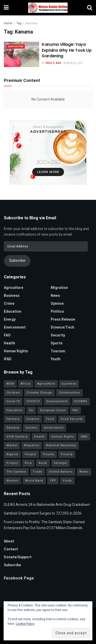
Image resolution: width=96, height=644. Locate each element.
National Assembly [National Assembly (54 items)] (61, 445)
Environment (15, 327)
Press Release (63, 319)
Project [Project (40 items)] (12, 463)
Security (58, 335)
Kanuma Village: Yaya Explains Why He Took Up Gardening (67, 50)
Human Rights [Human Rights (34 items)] (63, 437)
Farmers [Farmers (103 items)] (13, 419)
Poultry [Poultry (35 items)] (49, 454)
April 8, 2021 (73, 63)
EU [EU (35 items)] (31, 410)
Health (9, 343)
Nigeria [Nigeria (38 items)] (12, 454)
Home (8, 23)
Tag (19, 23)
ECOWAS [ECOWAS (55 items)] (81, 401)
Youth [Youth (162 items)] (67, 481)
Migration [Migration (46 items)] (32, 445)
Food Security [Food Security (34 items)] (72, 419)
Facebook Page (19, 578)
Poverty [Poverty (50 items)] (67, 454)
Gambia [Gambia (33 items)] (13, 428)
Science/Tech (62, 327)
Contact (11, 549)
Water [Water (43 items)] (84, 472)
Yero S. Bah (53, 63)
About (9, 541)
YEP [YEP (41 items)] (53, 481)
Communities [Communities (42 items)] (70, 393)
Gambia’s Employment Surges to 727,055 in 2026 (43, 513)
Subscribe (17, 261)
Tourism (58, 351)
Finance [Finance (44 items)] (33, 419)
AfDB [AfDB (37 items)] (10, 384)
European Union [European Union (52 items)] (53, 410)
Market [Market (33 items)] (12, 445)
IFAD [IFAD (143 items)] (84, 437)
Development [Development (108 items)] (57, 401)
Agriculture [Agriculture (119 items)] (46, 384)
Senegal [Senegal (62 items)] (60, 463)
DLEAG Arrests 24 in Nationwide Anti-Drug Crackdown (47, 505)
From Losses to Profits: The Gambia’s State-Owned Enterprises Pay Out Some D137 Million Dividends (44, 525)
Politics (57, 312)
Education (13, 312)
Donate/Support (18, 557)
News (55, 296)
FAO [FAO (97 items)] (75, 410)
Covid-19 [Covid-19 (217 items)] (13, 401)
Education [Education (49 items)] (14, 410)
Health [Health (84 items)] (40, 437)
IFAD (8, 359)
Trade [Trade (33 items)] (38, 472)
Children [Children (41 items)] (13, 393)
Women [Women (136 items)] (12, 481)
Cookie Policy (25, 624)
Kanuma (31, 23)
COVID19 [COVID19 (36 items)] (33, 401)
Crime (9, 304)
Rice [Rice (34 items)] (28, 463)
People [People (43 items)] (31, 454)
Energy (10, 319)
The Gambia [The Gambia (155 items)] (16, 472)
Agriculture (16, 46)
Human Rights (16, 351)
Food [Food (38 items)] (50, 419)
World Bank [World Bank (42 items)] (34, 481)
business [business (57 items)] (69, 384)
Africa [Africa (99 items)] (26, 384)
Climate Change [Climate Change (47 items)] (39, 393)
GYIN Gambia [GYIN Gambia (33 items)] (17, 437)
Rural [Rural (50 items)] (43, 463)
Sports (57, 343)
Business (12, 296)
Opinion (57, 304)
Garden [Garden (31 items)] (31, 428)
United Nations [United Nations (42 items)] (61, 472)
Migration (59, 288)
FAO (7, 335)
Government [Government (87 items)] (54, 428)
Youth (56, 359)
